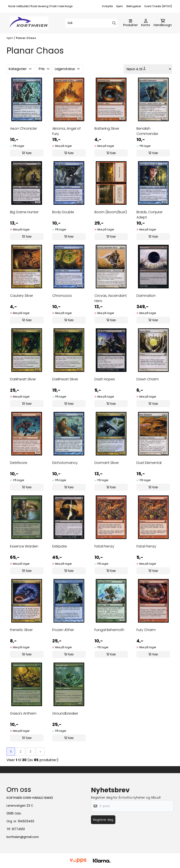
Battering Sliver (107, 128)
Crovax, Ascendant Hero (111, 298)
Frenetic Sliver (21, 630)
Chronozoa (62, 296)
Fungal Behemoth (109, 630)
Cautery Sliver (22, 296)
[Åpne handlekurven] (163, 23)
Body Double (63, 212)
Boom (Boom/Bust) (111, 212)
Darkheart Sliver (23, 379)
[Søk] (91, 23)
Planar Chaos (26, 38)
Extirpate (60, 546)
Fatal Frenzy (104, 546)
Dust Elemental (149, 463)
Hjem (120, 6)
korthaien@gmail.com (23, 837)
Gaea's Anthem (23, 713)
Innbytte (107, 6)
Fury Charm (146, 630)
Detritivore (19, 463)
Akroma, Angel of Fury (66, 131)
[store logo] (29, 23)
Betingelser (134, 6)
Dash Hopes (105, 379)
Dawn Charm (148, 379)
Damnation (146, 296)
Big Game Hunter (24, 212)
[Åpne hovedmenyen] (130, 23)
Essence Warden (24, 546)
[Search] (114, 23)
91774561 (18, 829)
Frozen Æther (63, 630)
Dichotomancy (65, 463)
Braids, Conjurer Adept (150, 215)
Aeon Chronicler (24, 128)
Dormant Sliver (107, 463)
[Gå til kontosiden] (146, 23)
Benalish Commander (147, 131)
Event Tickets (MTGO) (158, 6)
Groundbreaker (65, 713)
